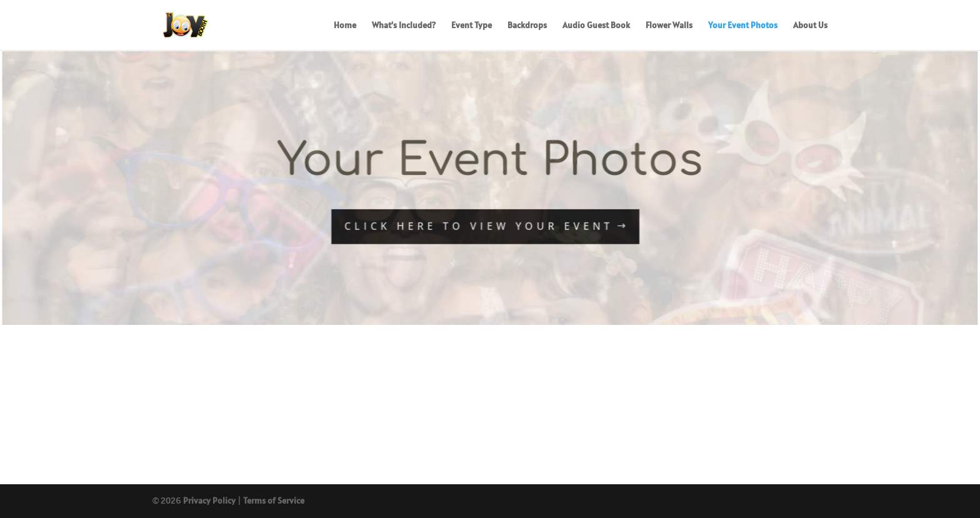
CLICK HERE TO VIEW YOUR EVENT (479, 227)
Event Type (472, 26)
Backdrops (527, 26)
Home (345, 26)
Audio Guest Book (596, 26)
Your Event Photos (743, 26)
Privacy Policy (209, 501)
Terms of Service (274, 501)
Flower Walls (669, 26)
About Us (810, 26)
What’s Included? (404, 26)
